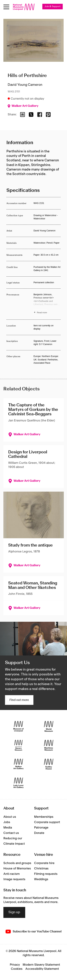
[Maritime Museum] (49, 745)
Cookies (17, 969)
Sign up (14, 912)
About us (10, 817)
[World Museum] (49, 726)
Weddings (41, 879)
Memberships (44, 817)
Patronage (41, 828)
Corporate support (47, 822)
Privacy (15, 965)
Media (8, 828)
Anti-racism (12, 874)
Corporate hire (44, 863)
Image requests (14, 879)
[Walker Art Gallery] (18, 764)
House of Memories (17, 869)
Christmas (41, 869)
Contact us (11, 833)
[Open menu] (6, 7)
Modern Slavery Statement (41, 965)
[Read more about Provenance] (47, 304)
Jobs (7, 822)
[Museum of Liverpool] (18, 726)
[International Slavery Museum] (18, 745)
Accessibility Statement (42, 969)
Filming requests (46, 874)
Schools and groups (17, 863)
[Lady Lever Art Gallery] (18, 783)
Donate (39, 833)
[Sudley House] (49, 764)
